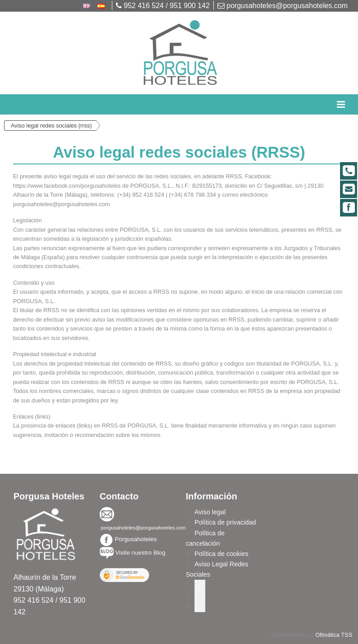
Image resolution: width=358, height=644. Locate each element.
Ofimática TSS (334, 635)
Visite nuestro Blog (140, 553)
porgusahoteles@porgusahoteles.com (283, 6)
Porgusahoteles (135, 539)
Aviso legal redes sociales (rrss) (51, 126)
